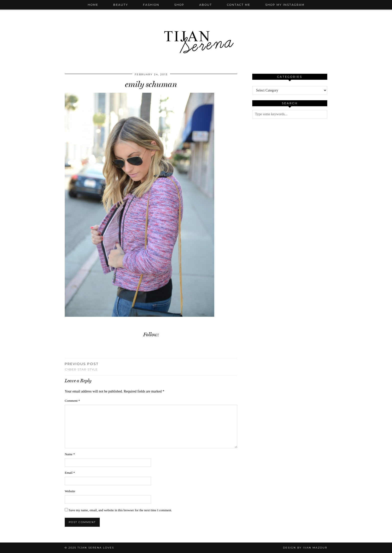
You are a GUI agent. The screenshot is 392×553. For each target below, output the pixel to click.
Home (93, 5)
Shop (179, 5)
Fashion (151, 5)
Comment (72, 401)
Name (70, 454)
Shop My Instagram (285, 5)
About (206, 5)
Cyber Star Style (82, 366)
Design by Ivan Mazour (305, 548)
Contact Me (239, 5)
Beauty (121, 5)
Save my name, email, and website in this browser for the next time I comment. (120, 510)
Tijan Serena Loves (96, 548)
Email (70, 473)
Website (70, 491)
